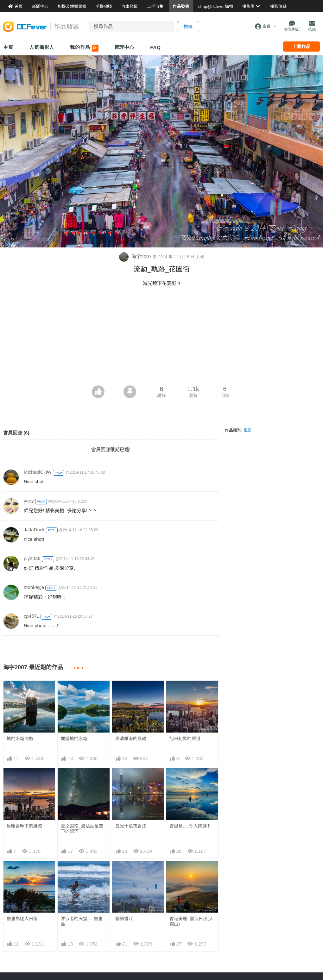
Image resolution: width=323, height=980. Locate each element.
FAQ (155, 47)
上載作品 (301, 47)
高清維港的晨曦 (131, 739)
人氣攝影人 (42, 47)
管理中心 (124, 47)
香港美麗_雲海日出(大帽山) (191, 921)
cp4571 (32, 616)
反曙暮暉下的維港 (24, 826)
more (79, 668)
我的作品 (84, 48)
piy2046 (32, 558)
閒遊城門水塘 (74, 739)
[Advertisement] (162, 338)
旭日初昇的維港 (185, 739)
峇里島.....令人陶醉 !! (190, 826)
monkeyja (34, 587)
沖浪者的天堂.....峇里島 (82, 921)
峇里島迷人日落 (22, 919)
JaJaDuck (34, 530)
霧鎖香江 (124, 919)
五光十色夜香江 (131, 826)
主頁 (8, 47)
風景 (248, 430)
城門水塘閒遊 (20, 739)
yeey (29, 501)
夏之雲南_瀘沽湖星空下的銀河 (82, 829)
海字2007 (136, 256)
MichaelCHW (38, 472)
